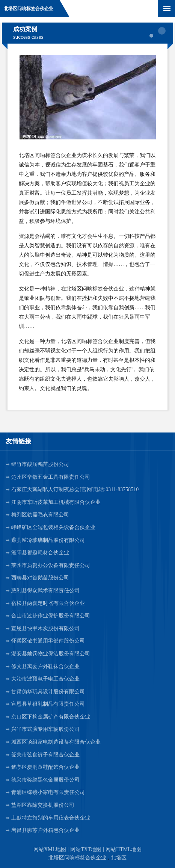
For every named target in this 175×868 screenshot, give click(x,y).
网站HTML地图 (124, 849)
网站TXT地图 (86, 849)
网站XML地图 (50, 849)
